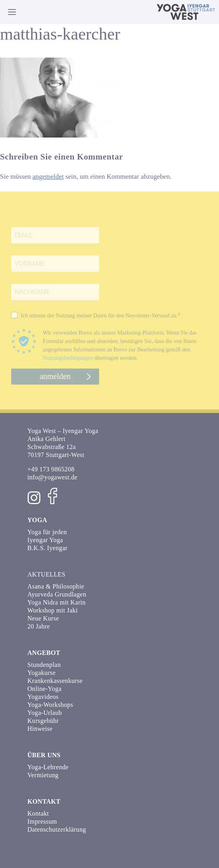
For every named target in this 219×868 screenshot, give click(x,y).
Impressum (42, 821)
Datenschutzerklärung (57, 829)
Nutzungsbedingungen (68, 362)
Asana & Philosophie (56, 586)
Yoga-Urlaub (45, 713)
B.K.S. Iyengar (48, 548)
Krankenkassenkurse (55, 681)
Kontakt (38, 813)
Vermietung (43, 775)
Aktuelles (47, 574)
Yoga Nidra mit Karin (57, 602)
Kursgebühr (43, 721)
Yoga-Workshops (50, 705)
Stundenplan (44, 665)
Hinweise (40, 729)
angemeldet (48, 177)
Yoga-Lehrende (48, 767)
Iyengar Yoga (45, 540)
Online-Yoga (45, 689)
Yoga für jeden (47, 532)
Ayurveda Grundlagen (57, 594)
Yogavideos (43, 697)
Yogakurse (42, 673)
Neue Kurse (43, 618)
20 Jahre (39, 626)
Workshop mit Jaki (53, 610)
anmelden (55, 380)
